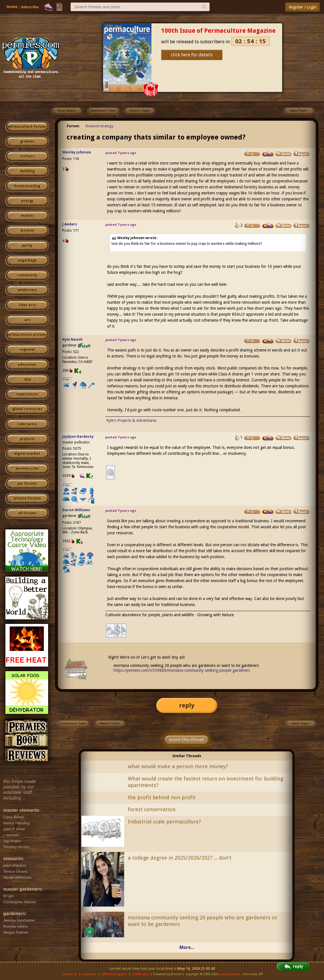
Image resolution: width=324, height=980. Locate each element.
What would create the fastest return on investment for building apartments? (206, 782)
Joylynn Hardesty (78, 436)
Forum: (73, 126)
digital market (27, 454)
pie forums (27, 484)
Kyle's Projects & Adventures (131, 420)
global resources (27, 409)
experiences (27, 394)
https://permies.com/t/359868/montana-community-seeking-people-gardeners (182, 670)
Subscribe (30, 7)
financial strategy (99, 126)
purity (27, 246)
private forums (27, 498)
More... (187, 947)
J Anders (70, 224)
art (27, 320)
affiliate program (114, 974)
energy (27, 201)
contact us (70, 974)
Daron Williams (76, 510)
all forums (27, 513)
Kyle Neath (72, 339)
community (27, 275)
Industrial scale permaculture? (164, 822)
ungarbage (27, 260)
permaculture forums (27, 127)
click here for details (192, 55)
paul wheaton (230, 974)
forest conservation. (152, 809)
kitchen (27, 231)
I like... (67, 379)
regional (27, 350)
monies (27, 216)
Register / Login (303, 7)
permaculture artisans (27, 335)
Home (12, 7)
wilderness (27, 290)
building (27, 171)
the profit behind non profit (162, 797)
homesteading (27, 186)
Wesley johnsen (77, 152)
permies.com (27, 469)
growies (27, 141)
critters (27, 156)
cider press (27, 424)
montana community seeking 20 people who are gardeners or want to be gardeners (203, 921)
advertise (89, 974)
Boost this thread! (187, 740)
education (27, 365)
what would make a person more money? (178, 766)
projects (27, 439)
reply (187, 705)
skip (27, 379)
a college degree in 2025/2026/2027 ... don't (180, 858)
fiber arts (27, 305)
